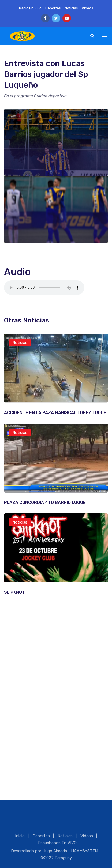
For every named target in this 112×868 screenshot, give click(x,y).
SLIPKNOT (14, 592)
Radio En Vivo (30, 8)
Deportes (53, 8)
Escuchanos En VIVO (57, 843)
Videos (87, 8)
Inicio (20, 836)
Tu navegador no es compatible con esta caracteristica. (44, 288)
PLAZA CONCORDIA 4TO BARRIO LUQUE (45, 503)
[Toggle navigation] (105, 35)
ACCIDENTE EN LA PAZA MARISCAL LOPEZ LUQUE (55, 413)
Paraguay (63, 858)
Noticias (71, 8)
